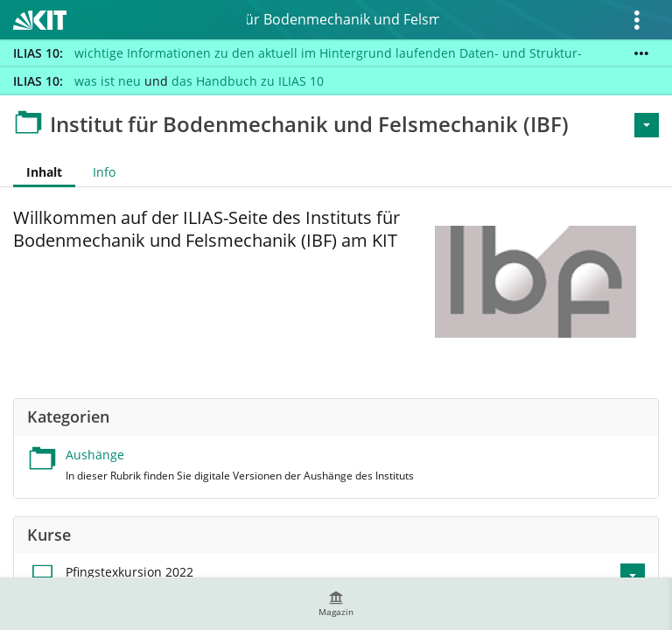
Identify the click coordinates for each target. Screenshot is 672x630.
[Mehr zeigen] (641, 53)
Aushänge (95, 455)
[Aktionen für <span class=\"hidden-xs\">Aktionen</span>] (647, 125)
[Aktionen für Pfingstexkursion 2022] (633, 576)
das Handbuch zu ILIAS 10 (248, 81)
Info (104, 172)
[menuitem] (336, 604)
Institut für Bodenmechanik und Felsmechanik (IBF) (343, 19)
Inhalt (38, 172)
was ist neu (108, 81)
